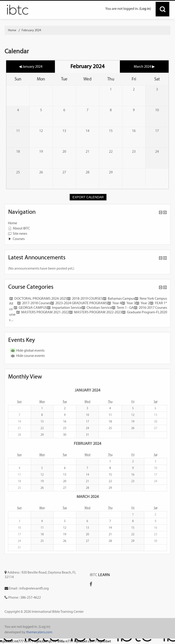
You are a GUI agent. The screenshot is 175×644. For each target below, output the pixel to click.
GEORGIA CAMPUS (30, 308)
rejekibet (7, 641)
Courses (19, 239)
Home (13, 223)
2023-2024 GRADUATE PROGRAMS (79, 303)
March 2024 (88, 496)
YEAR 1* (158, 303)
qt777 (52, 641)
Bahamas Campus (119, 298)
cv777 (29, 641)
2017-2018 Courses (34, 303)
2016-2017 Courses (150, 308)
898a (61, 641)
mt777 (19, 641)
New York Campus (151, 298)
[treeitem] (87, 223)
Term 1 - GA (123, 308)
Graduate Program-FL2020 (144, 312)
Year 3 (129, 303)
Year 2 (143, 303)
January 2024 (87, 390)
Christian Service (97, 308)
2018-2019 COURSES (85, 298)
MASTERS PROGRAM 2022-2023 (95, 312)
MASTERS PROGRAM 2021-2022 (43, 312)
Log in (145, 9)
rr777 (69, 641)
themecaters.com (39, 632)
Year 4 (114, 303)
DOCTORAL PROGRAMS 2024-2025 (38, 298)
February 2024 (31, 30)
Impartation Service (64, 308)
